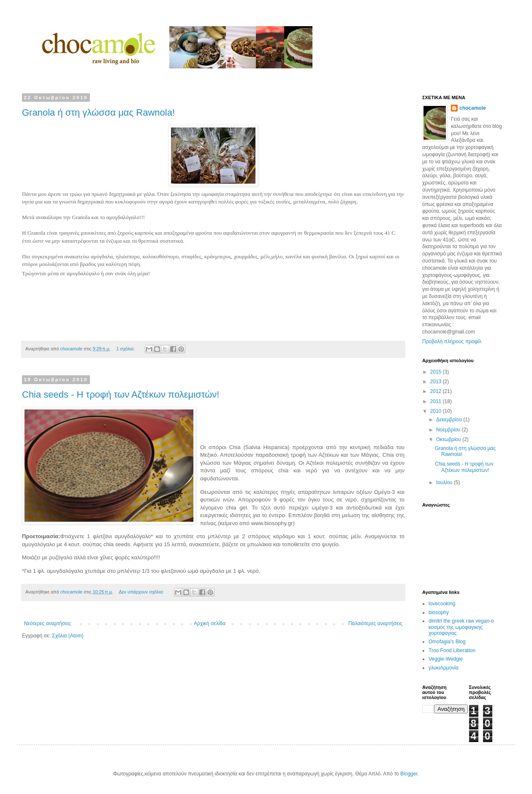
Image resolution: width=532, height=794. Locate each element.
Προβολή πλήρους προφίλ (452, 341)
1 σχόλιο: (126, 349)
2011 (437, 401)
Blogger (409, 774)
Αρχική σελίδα (210, 623)
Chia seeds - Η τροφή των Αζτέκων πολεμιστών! (121, 394)
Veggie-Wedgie (446, 659)
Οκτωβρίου (449, 439)
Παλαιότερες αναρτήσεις (375, 623)
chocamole (473, 108)
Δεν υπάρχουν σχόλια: (142, 592)
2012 (437, 391)
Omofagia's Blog (447, 642)
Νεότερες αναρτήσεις (47, 623)
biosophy (439, 612)
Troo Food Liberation (452, 650)
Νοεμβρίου (449, 430)
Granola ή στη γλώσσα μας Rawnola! (98, 112)
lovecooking (442, 604)
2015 (437, 372)
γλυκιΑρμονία (444, 668)
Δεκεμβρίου (450, 420)
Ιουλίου (445, 482)
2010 (437, 411)
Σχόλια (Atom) (68, 636)
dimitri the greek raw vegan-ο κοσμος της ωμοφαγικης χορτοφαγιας (461, 627)
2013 (437, 382)
